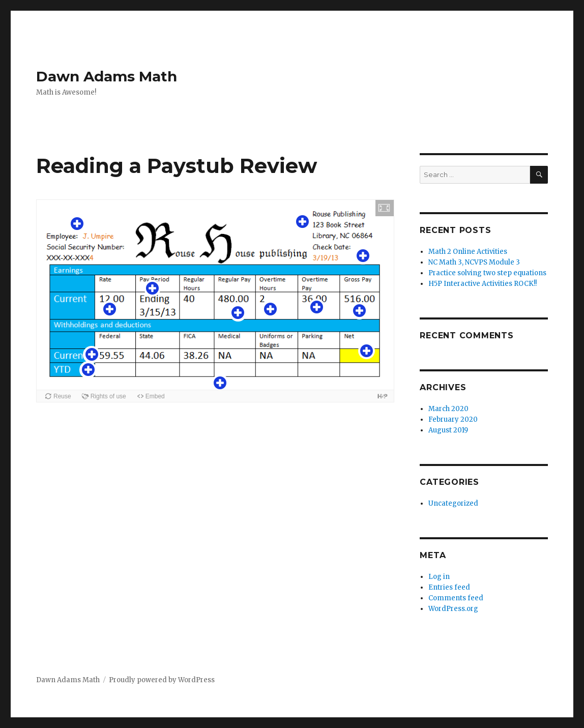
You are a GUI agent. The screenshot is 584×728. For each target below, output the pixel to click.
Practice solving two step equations (487, 273)
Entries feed (449, 587)
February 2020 (453, 419)
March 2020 (448, 409)
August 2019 (448, 430)
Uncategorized (453, 503)
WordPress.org (453, 609)
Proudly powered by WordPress (162, 680)
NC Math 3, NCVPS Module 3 (474, 262)
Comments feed (456, 598)
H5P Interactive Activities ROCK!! (483, 284)
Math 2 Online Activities (468, 252)
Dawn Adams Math (107, 76)
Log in (439, 577)
